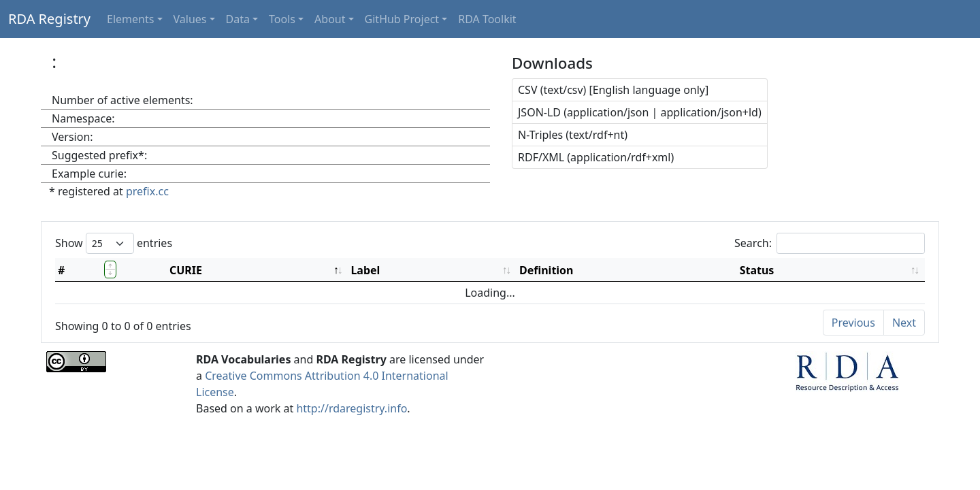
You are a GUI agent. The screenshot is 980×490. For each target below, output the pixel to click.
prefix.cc (147, 191)
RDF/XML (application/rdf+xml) (596, 157)
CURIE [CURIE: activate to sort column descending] (186, 270)
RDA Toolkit (487, 19)
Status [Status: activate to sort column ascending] (757, 270)
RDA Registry (49, 19)
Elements (130, 19)
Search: (830, 243)
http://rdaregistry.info (352, 408)
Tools (282, 19)
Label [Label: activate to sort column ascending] (365, 270)
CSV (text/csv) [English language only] (613, 90)
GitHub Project (402, 19)
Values (190, 19)
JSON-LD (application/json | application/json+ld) (640, 112)
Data (238, 19)
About (330, 19)
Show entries (114, 243)
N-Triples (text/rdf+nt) (573, 135)
